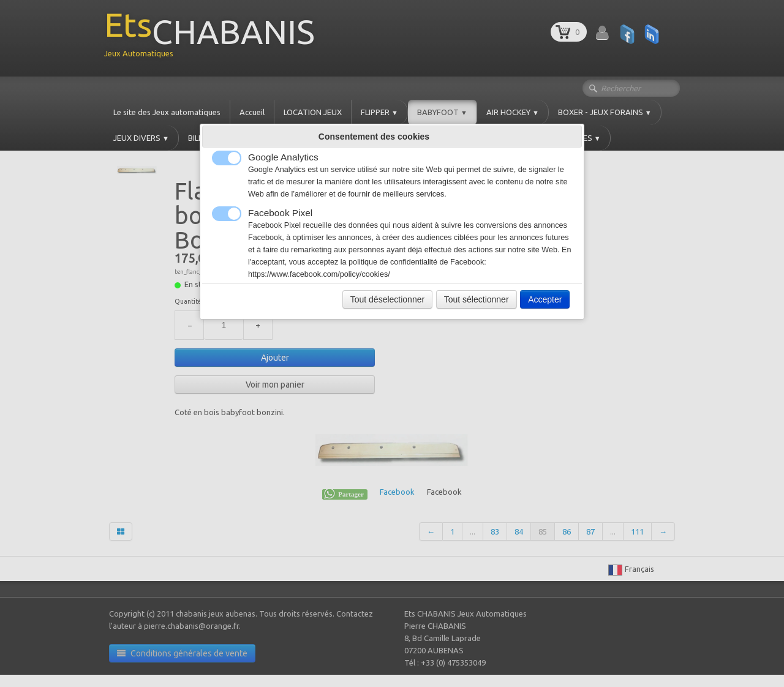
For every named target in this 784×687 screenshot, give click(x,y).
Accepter (545, 299)
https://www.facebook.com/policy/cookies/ (319, 274)
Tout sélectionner (477, 299)
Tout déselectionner (387, 299)
